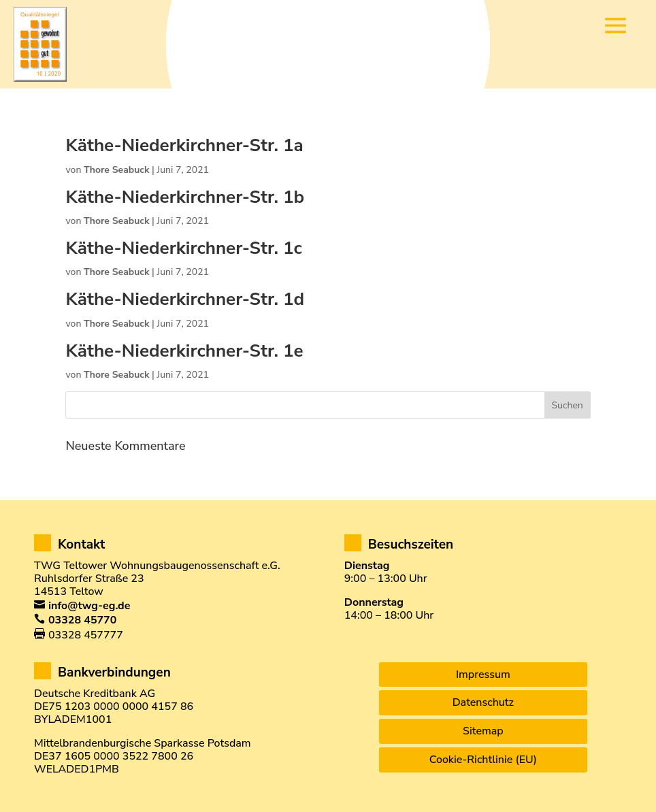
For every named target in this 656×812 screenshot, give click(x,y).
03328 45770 (82, 620)
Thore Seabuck (116, 170)
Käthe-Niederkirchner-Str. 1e (184, 351)
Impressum (483, 675)
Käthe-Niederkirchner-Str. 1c (183, 248)
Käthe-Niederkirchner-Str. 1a (184, 145)
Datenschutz (483, 702)
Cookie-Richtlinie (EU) (483, 760)
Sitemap (483, 731)
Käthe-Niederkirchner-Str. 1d (185, 299)
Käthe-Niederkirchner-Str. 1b (185, 197)
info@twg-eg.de (89, 606)
